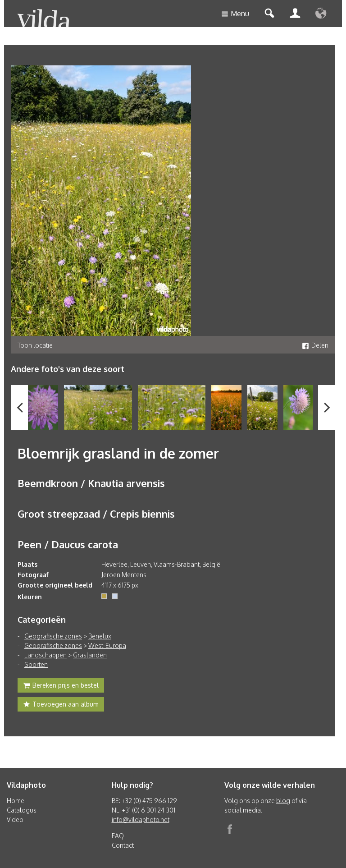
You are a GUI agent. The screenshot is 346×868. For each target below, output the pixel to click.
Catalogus (22, 810)
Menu (235, 14)
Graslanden (90, 655)
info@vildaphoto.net (141, 820)
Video (15, 820)
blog (283, 801)
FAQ (118, 836)
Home (16, 801)
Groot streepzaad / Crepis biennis (96, 514)
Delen (315, 345)
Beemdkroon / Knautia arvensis (91, 483)
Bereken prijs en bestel (61, 686)
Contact (123, 845)
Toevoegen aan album (61, 705)
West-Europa (107, 645)
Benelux (100, 636)
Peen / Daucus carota (68, 544)
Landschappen (46, 655)
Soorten (36, 664)
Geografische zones (53, 636)
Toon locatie (35, 345)
